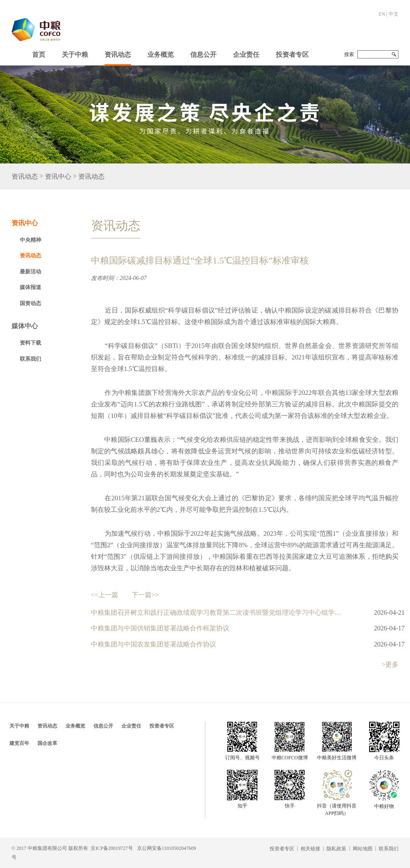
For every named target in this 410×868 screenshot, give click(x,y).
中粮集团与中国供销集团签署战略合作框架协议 (160, 628)
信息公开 (203, 55)
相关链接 (310, 849)
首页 (39, 55)
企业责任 (246, 55)
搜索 (349, 54)
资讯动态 (118, 55)
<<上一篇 (105, 595)
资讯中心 (58, 177)
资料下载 (30, 343)
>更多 (390, 664)
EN (382, 14)
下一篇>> (145, 595)
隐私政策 (336, 849)
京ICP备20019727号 (112, 848)
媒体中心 (25, 326)
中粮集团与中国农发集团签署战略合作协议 (154, 644)
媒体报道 (30, 287)
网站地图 (363, 849)
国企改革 (47, 743)
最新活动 (30, 272)
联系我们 (30, 359)
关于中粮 (75, 55)
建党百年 (19, 743)
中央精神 (30, 240)
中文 (394, 14)
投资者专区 (292, 55)
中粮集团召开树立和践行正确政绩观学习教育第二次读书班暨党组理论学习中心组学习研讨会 (218, 612)
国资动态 (30, 303)
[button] (75, 53)
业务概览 (161, 55)
